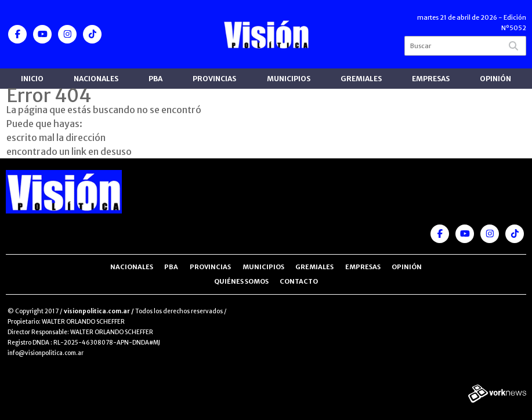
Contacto (299, 281)
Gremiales (361, 79)
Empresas (431, 79)
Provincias (214, 79)
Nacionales (96, 79)
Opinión (495, 79)
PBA (155, 79)
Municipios (289, 79)
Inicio (32, 79)
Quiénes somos (241, 281)
